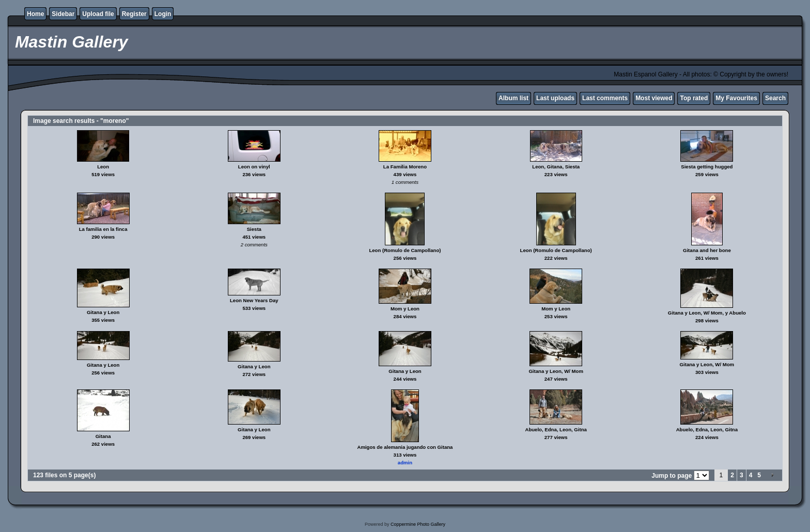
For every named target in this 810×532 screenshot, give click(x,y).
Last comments (605, 98)
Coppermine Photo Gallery (418, 524)
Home (35, 14)
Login (163, 14)
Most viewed (654, 98)
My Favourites (736, 98)
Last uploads (555, 98)
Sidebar (63, 14)
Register (134, 14)
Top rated (694, 98)
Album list (513, 98)
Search (775, 98)
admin (405, 463)
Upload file (98, 14)
